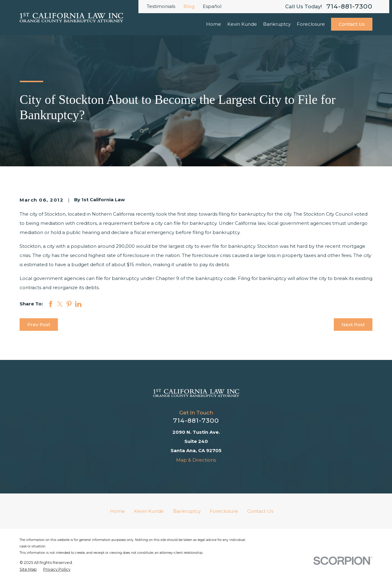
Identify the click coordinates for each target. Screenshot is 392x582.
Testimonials (161, 6)
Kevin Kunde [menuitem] (242, 24)
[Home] (196, 393)
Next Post (353, 325)
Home (117, 511)
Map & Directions (196, 460)
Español (212, 6)
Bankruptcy (187, 511)
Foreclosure (224, 511)
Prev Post (39, 325)
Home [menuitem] (214, 24)
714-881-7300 (349, 7)
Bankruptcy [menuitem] (277, 24)
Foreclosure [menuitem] (311, 24)
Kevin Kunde (149, 511)
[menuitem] (28, 569)
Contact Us (352, 24)
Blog (189, 6)
